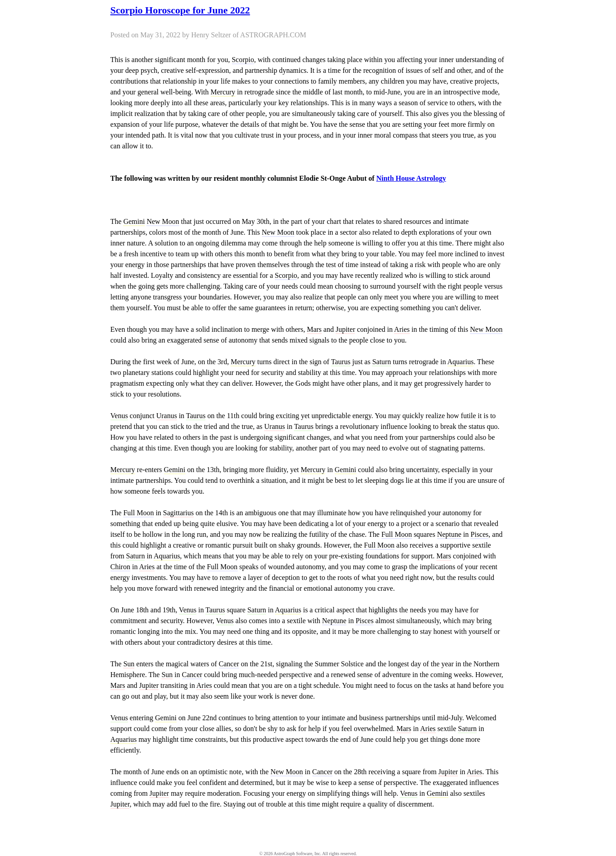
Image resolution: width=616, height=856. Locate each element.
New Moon (163, 221)
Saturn (381, 362)
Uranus (167, 416)
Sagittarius (178, 513)
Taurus (341, 362)
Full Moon (138, 513)
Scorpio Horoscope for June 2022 (180, 10)
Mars (314, 329)
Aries (402, 329)
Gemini (134, 221)
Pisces (479, 534)
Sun (129, 664)
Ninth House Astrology (411, 178)
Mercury (223, 92)
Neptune (449, 534)
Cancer (229, 664)
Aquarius (461, 362)
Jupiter (346, 329)
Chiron (120, 567)
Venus (119, 416)
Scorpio (243, 60)
